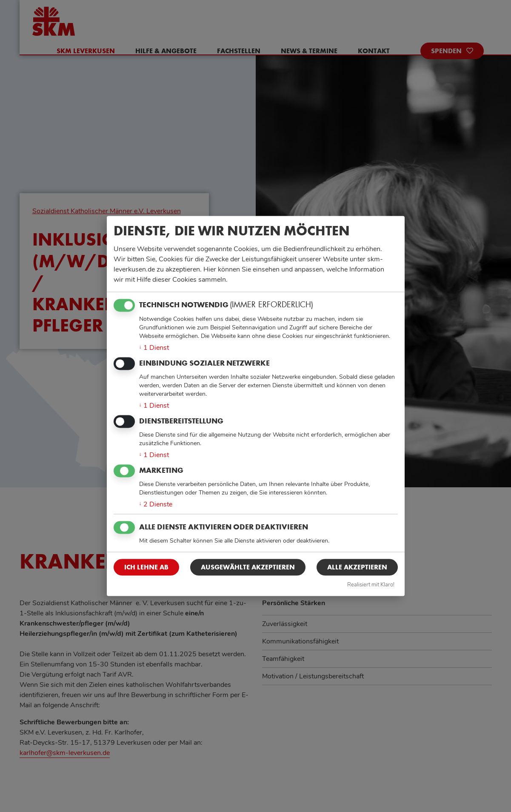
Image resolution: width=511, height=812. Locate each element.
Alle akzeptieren (357, 567)
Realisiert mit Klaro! (371, 585)
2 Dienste (156, 505)
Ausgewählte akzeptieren (248, 567)
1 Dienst (154, 348)
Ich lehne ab (146, 567)
